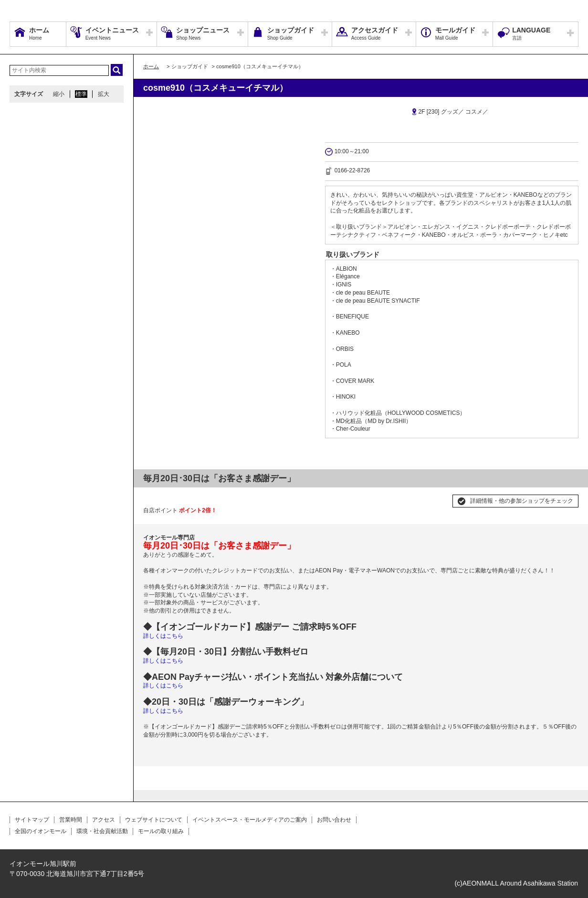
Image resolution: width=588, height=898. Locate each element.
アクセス (104, 820)
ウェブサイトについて (154, 820)
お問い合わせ (334, 820)
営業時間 (71, 820)
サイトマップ (32, 820)
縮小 (59, 94)
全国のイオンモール (41, 831)
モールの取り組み (161, 831)
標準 (81, 94)
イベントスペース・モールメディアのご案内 (250, 820)
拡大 (104, 94)
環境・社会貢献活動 (102, 831)
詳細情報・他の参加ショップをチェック (522, 501)
